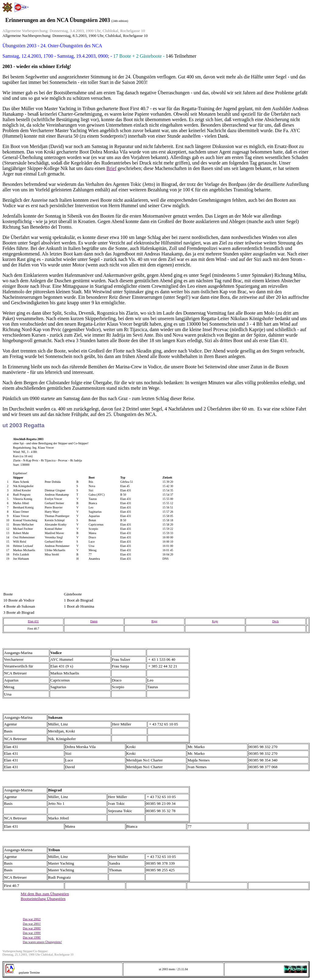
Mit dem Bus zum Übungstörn (45, 894)
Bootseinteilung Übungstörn (43, 899)
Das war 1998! (32, 937)
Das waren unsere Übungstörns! (42, 942)
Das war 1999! (32, 933)
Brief (111, 168)
